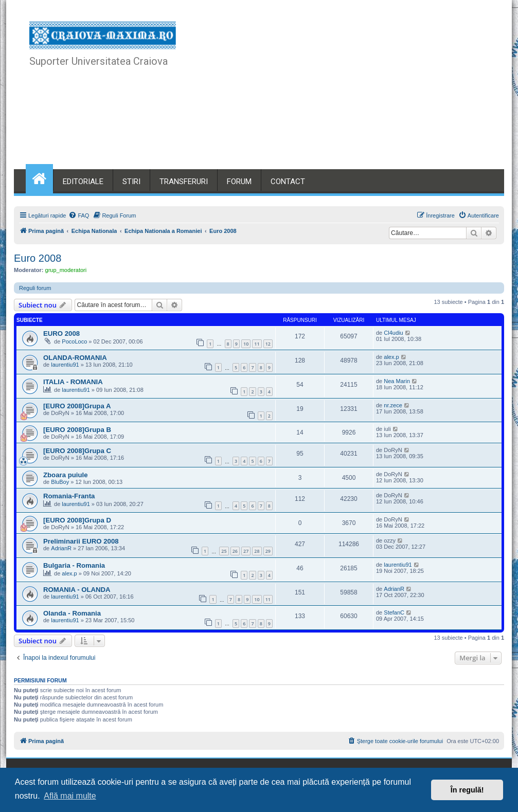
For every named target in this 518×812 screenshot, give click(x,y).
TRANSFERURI (184, 182)
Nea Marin (397, 381)
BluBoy (60, 482)
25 (224, 551)
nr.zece (393, 405)
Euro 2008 (38, 258)
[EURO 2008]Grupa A (77, 406)
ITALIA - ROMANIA (73, 382)
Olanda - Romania (72, 613)
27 (246, 551)
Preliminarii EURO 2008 (81, 541)
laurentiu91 (65, 365)
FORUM (239, 182)
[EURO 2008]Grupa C (77, 451)
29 (268, 551)
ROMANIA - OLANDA (77, 590)
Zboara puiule (65, 475)
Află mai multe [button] (70, 796)
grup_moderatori (66, 270)
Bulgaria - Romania (74, 565)
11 (257, 344)
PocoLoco (74, 341)
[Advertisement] (342, 93)
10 (246, 344)
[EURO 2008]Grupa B (77, 430)
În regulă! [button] (467, 790)
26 (235, 551)
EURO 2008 (61, 333)
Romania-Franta (69, 496)
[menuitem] (79, 215)
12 (268, 344)
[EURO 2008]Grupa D (77, 520)
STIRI (131, 182)
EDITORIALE (83, 182)
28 (257, 551)
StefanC (394, 612)
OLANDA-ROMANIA (75, 358)
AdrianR (61, 548)
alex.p (391, 357)
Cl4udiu (393, 333)
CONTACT (288, 182)
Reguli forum (35, 288)
